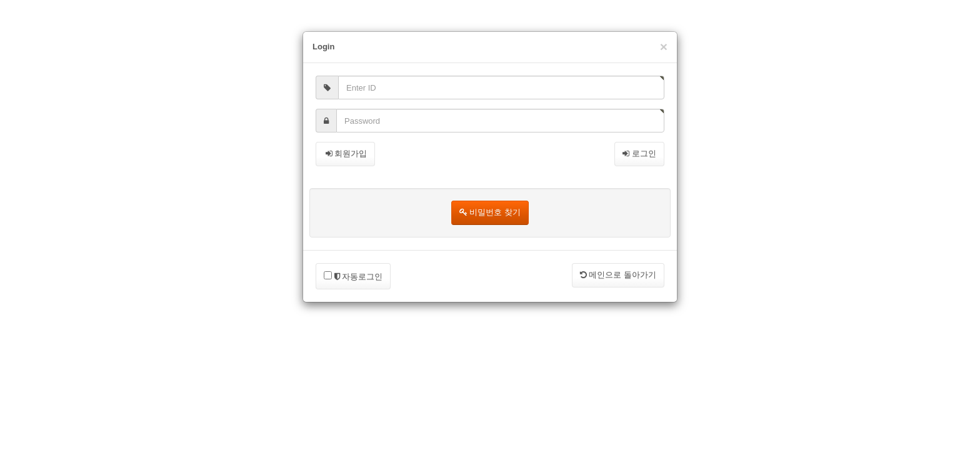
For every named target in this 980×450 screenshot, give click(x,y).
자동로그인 (353, 276)
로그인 (639, 153)
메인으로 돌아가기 (618, 275)
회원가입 (345, 153)
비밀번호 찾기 (490, 212)
